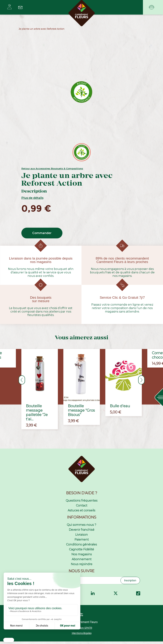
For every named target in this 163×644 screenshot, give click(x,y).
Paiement (82, 542)
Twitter (116, 596)
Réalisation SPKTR (81, 630)
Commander (42, 233)
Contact (82, 508)
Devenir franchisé (82, 532)
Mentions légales (82, 636)
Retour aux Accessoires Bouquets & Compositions (52, 168)
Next (141, 380)
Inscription (130, 583)
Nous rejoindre (82, 567)
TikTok (138, 596)
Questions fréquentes (82, 503)
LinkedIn (93, 596)
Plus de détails (32, 198)
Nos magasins (82, 557)
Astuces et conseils (81, 513)
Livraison (81, 537)
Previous (22, 380)
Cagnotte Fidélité (81, 552)
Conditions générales (81, 547)
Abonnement (82, 562)
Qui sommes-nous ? (81, 527)
